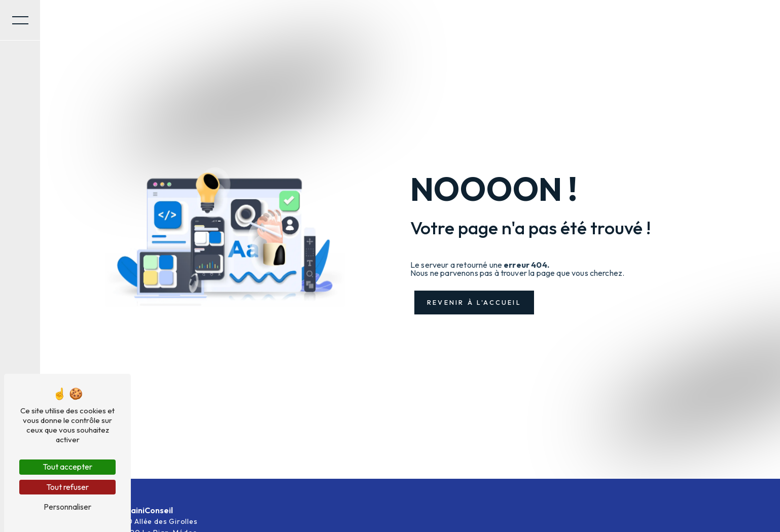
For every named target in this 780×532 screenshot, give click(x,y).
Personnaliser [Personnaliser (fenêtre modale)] (67, 507)
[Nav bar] (20, 20)
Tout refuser (67, 487)
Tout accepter (67, 467)
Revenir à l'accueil (474, 302)
